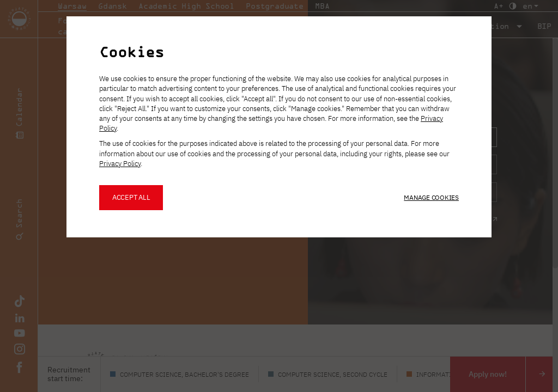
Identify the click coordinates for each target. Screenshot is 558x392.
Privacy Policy (120, 164)
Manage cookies (431, 197)
